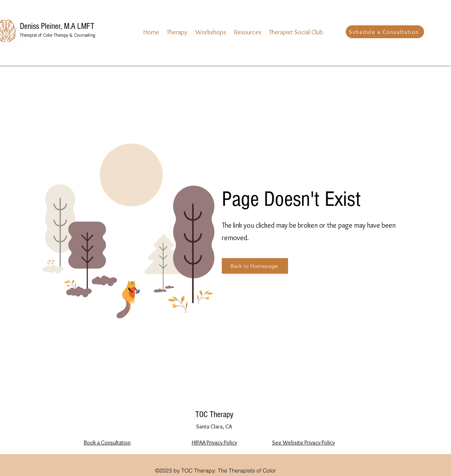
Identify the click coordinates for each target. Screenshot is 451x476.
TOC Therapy (214, 415)
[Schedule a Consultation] (385, 32)
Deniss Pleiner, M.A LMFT (57, 26)
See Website (288, 442)
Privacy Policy (320, 442)
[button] (177, 32)
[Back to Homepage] (255, 266)
